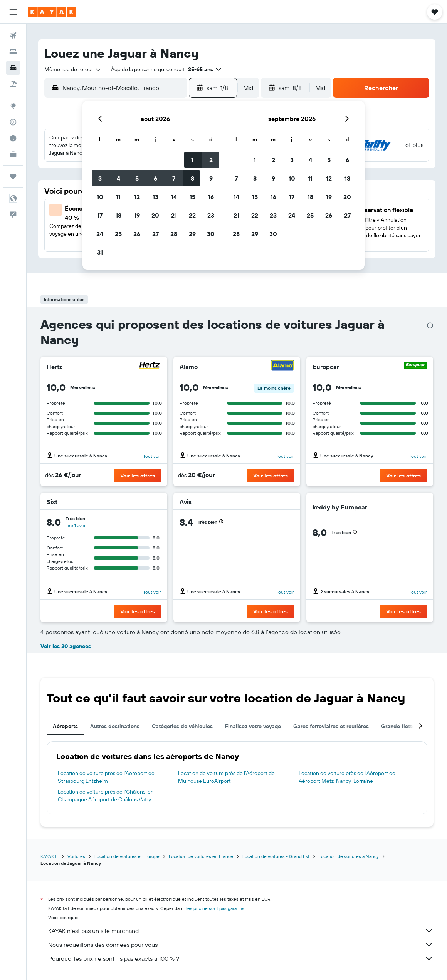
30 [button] (211, 234)
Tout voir (152, 456)
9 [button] (211, 178)
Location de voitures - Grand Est (276, 856)
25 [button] (118, 234)
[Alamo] (282, 366)
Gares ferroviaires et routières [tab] (331, 726)
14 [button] (174, 197)
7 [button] (174, 178)
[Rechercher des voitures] (13, 68)
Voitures (76, 856)
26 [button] (137, 234)
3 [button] (100, 178)
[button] (13, 12)
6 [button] (155, 178)
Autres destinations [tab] (115, 726)
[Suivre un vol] (13, 122)
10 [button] (100, 197)
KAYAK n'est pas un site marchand (241, 931)
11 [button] (118, 197)
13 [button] (155, 197)
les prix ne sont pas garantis (215, 908)
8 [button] (192, 178)
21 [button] (174, 215)
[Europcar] (415, 366)
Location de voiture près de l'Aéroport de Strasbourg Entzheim (106, 777)
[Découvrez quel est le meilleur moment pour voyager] (13, 138)
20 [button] (155, 215)
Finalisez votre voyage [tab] (253, 726)
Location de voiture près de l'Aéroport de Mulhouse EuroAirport (226, 777)
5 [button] (137, 178)
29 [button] (192, 234)
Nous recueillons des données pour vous (241, 945)
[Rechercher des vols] (13, 35)
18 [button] (118, 215)
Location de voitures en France (201, 856)
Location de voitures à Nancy (349, 856)
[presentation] (430, 325)
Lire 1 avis (75, 525)
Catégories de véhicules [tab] (182, 726)
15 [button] (192, 197)
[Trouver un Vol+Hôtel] (13, 84)
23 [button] (211, 215)
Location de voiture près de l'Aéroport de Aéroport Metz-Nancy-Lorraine (347, 777)
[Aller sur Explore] (13, 106)
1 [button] (192, 160)
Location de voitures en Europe (127, 856)
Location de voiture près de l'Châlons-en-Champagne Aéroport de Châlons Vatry (107, 796)
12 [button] (137, 197)
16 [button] (211, 197)
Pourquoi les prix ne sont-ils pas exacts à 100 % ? (241, 958)
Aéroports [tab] (65, 726)
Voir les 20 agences (66, 646)
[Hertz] (150, 366)
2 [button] (211, 160)
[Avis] (286, 502)
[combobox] (73, 69)
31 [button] (100, 252)
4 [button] (118, 178)
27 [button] (155, 234)
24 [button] (100, 234)
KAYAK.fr (49, 856)
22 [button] (192, 215)
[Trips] (13, 176)
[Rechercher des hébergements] (13, 52)
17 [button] (100, 215)
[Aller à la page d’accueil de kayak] (52, 12)
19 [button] (137, 215)
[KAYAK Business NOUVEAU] (13, 154)
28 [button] (174, 234)
